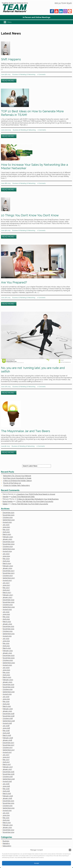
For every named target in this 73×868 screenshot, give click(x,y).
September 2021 (9, 634)
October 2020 (8, 660)
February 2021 (8, 651)
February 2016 (8, 796)
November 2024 (9, 544)
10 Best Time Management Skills (23, 497)
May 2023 (6, 588)
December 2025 (9, 513)
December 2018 (8, 714)
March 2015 (7, 823)
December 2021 (8, 626)
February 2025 (8, 537)
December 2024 (9, 542)
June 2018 (6, 728)
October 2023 (8, 576)
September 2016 (9, 779)
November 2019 (8, 687)
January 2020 (7, 682)
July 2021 (6, 638)
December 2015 (8, 801)
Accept (37, 863)
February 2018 (8, 738)
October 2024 (8, 546)
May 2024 (6, 559)
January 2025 (7, 539)
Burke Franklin (8, 501)
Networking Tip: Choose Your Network (17, 476)
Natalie (5, 504)
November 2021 (8, 629)
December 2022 (8, 600)
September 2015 (9, 808)
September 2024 (9, 549)
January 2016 (7, 798)
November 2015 (8, 803)
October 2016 (8, 777)
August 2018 (7, 723)
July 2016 (6, 784)
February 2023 (8, 595)
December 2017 (8, 743)
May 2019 (6, 701)
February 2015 (8, 825)
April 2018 (6, 733)
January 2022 (7, 624)
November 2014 (8, 832)
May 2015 (6, 818)
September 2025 (9, 520)
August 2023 (7, 580)
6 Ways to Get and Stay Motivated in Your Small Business (38, 499)
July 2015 (6, 813)
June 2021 (6, 641)
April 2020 (6, 675)
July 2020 (6, 668)
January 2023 (7, 597)
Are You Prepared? (14, 282)
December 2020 (9, 655)
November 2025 (9, 515)
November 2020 (9, 658)
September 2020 (9, 663)
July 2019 (6, 697)
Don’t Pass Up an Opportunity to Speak (17, 478)
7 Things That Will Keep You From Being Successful (34, 501)
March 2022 (7, 622)
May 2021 (6, 643)
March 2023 (7, 592)
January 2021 (7, 653)
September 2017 (9, 750)
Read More (8, 81)
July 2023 (6, 583)
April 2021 (6, 646)
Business (15, 74)
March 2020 (7, 677)
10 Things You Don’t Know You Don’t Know (30, 215)
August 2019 (7, 694)
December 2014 (8, 830)
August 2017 (7, 752)
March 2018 (7, 735)
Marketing (23, 74)
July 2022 (6, 612)
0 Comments (41, 74)
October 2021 (8, 631)
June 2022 (6, 614)
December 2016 (8, 772)
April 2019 (6, 704)
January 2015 (7, 827)
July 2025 (6, 525)
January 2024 (7, 568)
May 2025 (6, 530)
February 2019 (8, 709)
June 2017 (6, 757)
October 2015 (8, 806)
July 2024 (6, 554)
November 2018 (9, 716)
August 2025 (7, 522)
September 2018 (9, 721)
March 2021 (7, 648)
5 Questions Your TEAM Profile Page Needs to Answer (35, 494)
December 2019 (8, 685)
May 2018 (6, 731)
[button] (70, 850)
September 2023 (9, 578)
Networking (32, 74)
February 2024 (8, 566)
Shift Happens (11, 59)
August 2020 (7, 665)
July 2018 (6, 726)
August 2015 (7, 810)
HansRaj (6, 497)
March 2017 (7, 764)
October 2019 (8, 689)
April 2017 (6, 762)
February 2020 (8, 680)
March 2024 (7, 563)
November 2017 (8, 745)
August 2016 (7, 781)
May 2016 (6, 789)
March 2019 (7, 706)
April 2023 (6, 590)
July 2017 (6, 755)
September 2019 (9, 692)
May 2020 (6, 672)
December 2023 (9, 571)
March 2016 (7, 793)
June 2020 (6, 670)
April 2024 (6, 561)
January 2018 (7, 740)
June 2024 (6, 556)
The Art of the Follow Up (12, 483)
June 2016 (6, 786)
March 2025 (7, 534)
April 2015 (6, 820)
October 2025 (8, 517)
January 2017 (7, 769)
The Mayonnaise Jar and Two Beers (26, 431)
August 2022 (7, 609)
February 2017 (8, 767)
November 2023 (9, 573)
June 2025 (6, 527)
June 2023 (6, 585)
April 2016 (6, 791)
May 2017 (6, 760)
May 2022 (6, 617)
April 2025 (6, 532)
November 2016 (9, 774)
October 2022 (8, 605)
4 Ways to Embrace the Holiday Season (17, 481)
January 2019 (7, 711)
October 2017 (8, 747)
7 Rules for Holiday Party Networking (16, 485)
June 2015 (6, 815)
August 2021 (7, 636)
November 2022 (9, 602)
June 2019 (6, 699)
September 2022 (9, 607)
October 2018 (8, 718)
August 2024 (7, 551)
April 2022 (6, 619)
